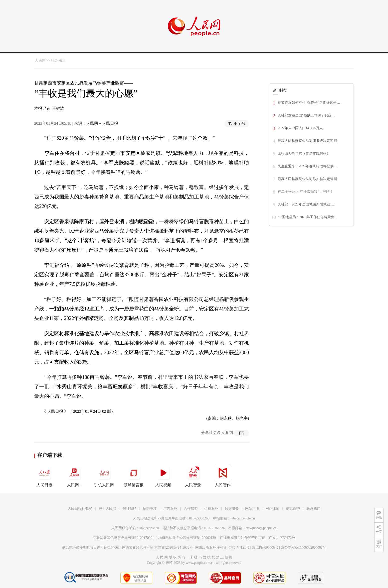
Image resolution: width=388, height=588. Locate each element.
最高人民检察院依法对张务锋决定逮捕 (307, 141)
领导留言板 (134, 476)
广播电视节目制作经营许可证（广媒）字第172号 (258, 538)
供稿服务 (211, 509)
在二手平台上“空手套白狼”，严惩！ (305, 192)
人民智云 (193, 476)
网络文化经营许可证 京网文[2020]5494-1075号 (158, 547)
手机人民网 (104, 476)
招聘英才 (150, 509)
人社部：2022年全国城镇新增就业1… (306, 204)
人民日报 (44, 476)
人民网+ (74, 476)
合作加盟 (191, 509)
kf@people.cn (149, 528)
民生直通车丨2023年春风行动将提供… (307, 166)
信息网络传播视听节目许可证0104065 (91, 547)
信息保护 (293, 509)
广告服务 (170, 509)
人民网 (40, 60)
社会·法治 (58, 60)
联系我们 (313, 509)
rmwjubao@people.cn (261, 528)
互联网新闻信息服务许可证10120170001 (123, 538)
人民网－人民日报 (102, 123)
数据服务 (232, 509)
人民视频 (163, 476)
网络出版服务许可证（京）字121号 (222, 547)
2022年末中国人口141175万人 (300, 128)
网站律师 (272, 509)
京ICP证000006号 (265, 547)
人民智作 (223, 476)
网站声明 (252, 509)
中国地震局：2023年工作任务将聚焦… (308, 217)
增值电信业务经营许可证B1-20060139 (187, 538)
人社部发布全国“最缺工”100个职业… (306, 115)
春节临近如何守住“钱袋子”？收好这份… (309, 103)
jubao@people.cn (243, 518)
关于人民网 (107, 509)
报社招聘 (130, 509)
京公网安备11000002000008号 (303, 547)
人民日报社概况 (80, 509)
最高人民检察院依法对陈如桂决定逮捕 (307, 179)
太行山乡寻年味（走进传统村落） (304, 153)
